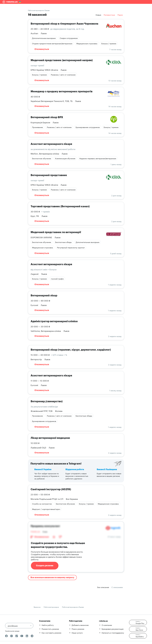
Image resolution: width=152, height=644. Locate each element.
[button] (138, 623)
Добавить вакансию (80, 625)
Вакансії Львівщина (107, 469)
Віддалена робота (75, 469)
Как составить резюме (51, 633)
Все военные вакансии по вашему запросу (52, 578)
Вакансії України (43, 469)
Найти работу (48, 625)
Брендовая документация (113, 629)
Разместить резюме (50, 629)
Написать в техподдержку (113, 633)
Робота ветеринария (51, 607)
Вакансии (37, 607)
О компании (107, 625)
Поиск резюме (78, 629)
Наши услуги (77, 633)
